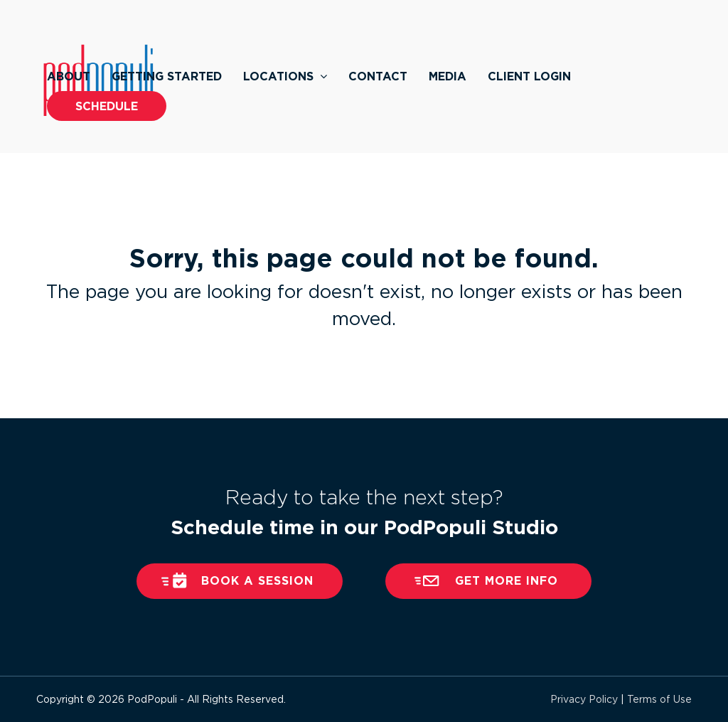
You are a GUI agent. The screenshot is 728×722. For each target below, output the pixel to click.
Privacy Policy (584, 699)
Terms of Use (659, 699)
